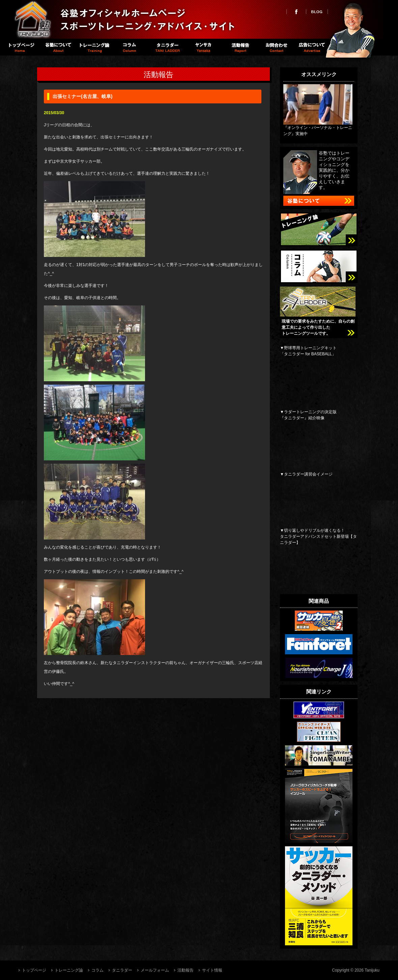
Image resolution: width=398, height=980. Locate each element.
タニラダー (166, 47)
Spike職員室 (203, 47)
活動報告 (239, 47)
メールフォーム (155, 970)
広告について (312, 47)
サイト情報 (212, 970)
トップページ (21, 47)
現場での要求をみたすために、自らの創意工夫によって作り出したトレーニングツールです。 (318, 327)
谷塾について (57, 47)
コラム (130, 47)
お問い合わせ (276, 47)
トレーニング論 (94, 47)
